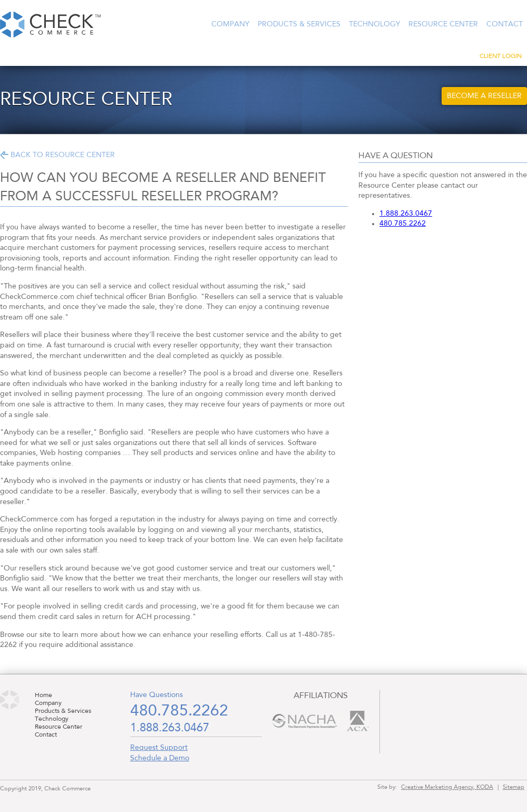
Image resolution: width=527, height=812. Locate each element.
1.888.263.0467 (406, 214)
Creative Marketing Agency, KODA (447, 787)
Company (230, 24)
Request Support (159, 748)
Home (43, 695)
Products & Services (299, 24)
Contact (505, 24)
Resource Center (443, 24)
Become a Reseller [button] (484, 96)
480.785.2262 (403, 224)
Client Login (501, 56)
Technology (374, 24)
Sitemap (514, 787)
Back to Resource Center (63, 155)
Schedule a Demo (160, 758)
